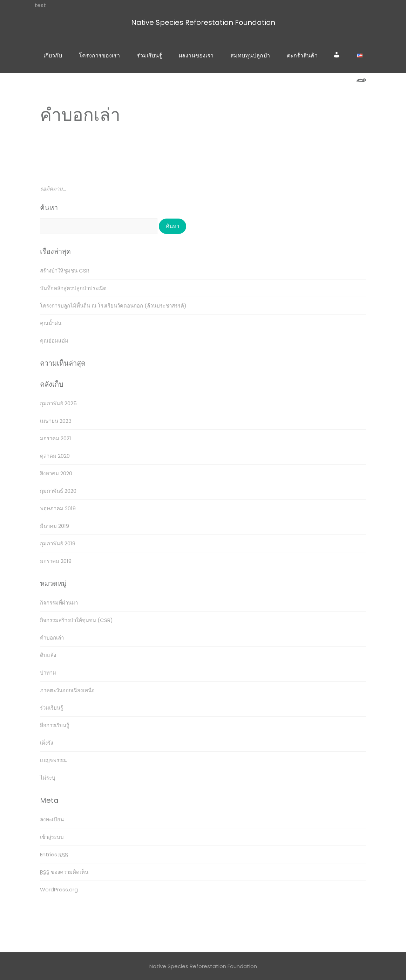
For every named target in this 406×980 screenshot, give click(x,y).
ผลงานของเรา (196, 56)
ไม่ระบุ (48, 778)
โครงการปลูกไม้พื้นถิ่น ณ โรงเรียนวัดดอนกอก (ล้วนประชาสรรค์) (113, 306)
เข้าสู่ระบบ (52, 837)
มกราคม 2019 (56, 561)
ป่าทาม (48, 673)
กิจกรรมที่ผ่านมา (59, 603)
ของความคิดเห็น (64, 872)
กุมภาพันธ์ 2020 (58, 491)
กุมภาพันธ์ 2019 (58, 543)
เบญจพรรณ (53, 760)
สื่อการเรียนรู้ (55, 725)
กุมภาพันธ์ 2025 (58, 403)
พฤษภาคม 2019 (58, 508)
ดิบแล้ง (48, 655)
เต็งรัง (46, 743)
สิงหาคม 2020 (56, 473)
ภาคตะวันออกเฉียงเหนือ (67, 690)
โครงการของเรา (99, 56)
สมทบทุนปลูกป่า (250, 56)
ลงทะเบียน (52, 819)
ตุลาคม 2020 (55, 456)
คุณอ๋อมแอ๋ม (54, 341)
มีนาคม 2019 (55, 526)
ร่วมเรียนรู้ (149, 56)
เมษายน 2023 (56, 421)
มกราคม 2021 (56, 438)
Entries (54, 854)
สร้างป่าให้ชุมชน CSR (65, 271)
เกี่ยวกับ (53, 56)
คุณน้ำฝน (51, 323)
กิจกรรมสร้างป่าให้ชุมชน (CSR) (76, 620)
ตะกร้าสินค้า (302, 56)
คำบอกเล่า (52, 638)
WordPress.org (59, 889)
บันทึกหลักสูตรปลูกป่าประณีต (73, 288)
